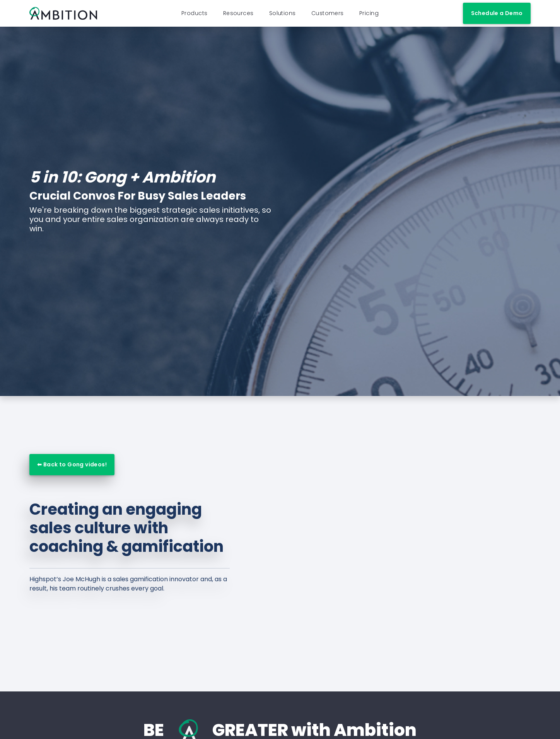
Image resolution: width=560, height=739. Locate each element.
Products (195, 17)
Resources (238, 17)
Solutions (283, 17)
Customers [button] (328, 17)
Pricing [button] (369, 17)
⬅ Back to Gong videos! (72, 471)
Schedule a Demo (497, 17)
